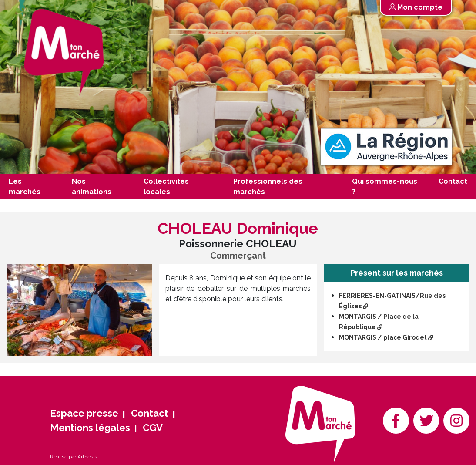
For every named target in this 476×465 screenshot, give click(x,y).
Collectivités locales (166, 187)
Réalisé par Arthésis (74, 457)
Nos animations (92, 187)
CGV (153, 428)
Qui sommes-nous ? (385, 187)
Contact (453, 181)
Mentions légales (90, 428)
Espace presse (84, 413)
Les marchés (25, 187)
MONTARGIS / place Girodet (386, 337)
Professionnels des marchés (268, 187)
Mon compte (416, 7)
